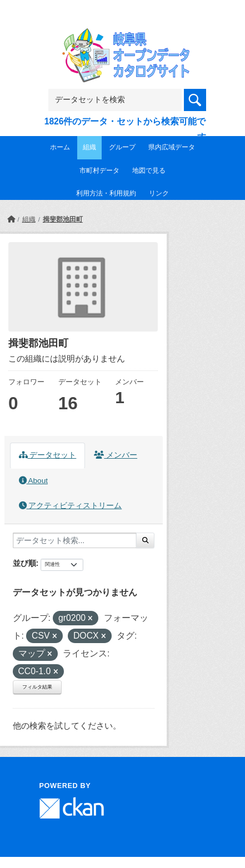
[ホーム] (11, 219)
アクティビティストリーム (71, 506)
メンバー (116, 455)
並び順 (24, 563)
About (33, 481)
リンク (159, 193)
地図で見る (149, 170)
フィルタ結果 (37, 687)
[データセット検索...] (75, 540)
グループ (122, 147)
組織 (89, 147)
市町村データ (99, 170)
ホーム (60, 147)
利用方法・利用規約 (106, 193)
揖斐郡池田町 (63, 219)
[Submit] (145, 540)
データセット (48, 455)
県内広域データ (172, 147)
